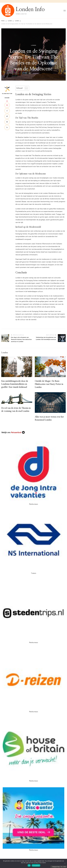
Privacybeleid (36, 865)
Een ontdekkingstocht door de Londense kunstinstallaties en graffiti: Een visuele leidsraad (15, 384)
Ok (29, 865)
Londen (34, 45)
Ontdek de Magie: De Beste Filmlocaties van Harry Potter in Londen (50, 384)
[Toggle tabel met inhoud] (25, 88)
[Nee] (65, 863)
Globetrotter (7, 90)
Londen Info (30, 9)
